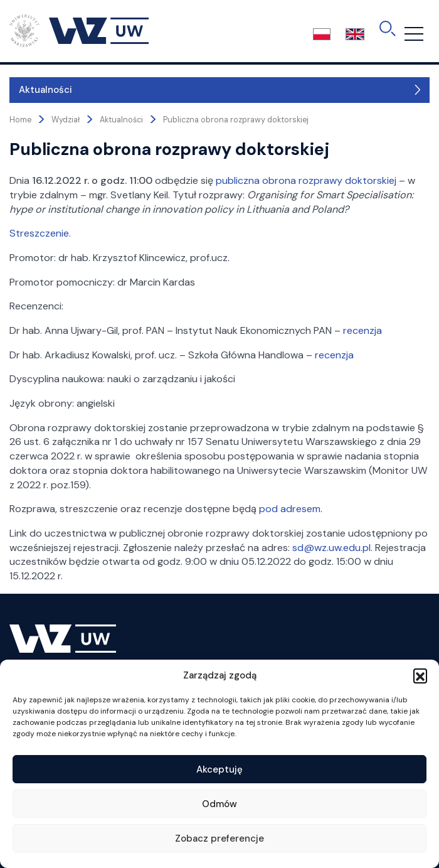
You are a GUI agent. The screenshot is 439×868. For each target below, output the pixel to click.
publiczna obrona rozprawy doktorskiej (306, 180)
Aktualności (45, 90)
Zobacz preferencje (219, 839)
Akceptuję (219, 769)
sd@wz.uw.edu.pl (331, 548)
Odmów (219, 804)
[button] (420, 675)
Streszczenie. (40, 233)
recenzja (362, 330)
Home (20, 120)
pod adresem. (291, 509)
